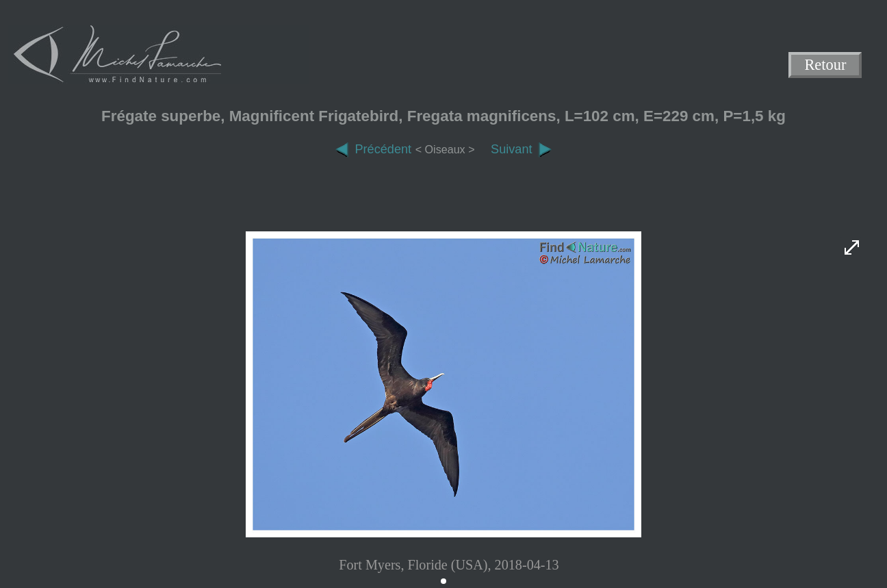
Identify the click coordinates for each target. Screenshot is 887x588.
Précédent (373, 149)
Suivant (521, 149)
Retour (826, 65)
